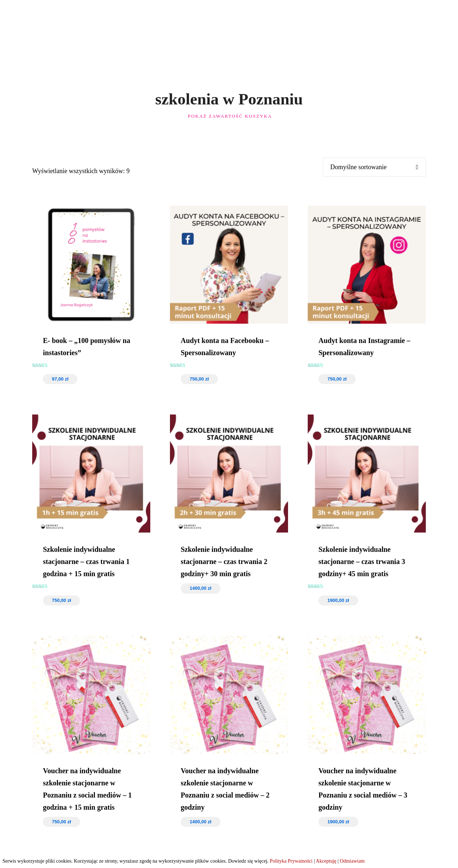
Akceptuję (326, 861)
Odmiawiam (352, 861)
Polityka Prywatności (291, 861)
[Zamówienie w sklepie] (369, 167)
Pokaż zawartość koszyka (229, 116)
